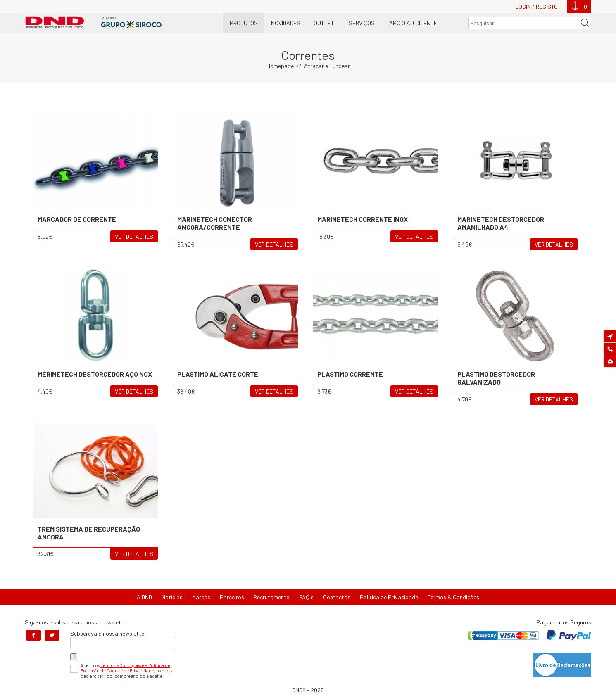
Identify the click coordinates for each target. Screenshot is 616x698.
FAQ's (306, 597)
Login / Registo (536, 6)
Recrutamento (272, 597)
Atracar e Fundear (327, 66)
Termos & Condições (453, 597)
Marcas (201, 597)
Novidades (286, 23)
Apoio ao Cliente (413, 23)
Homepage (280, 66)
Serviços (362, 23)
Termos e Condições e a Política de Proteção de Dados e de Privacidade (125, 668)
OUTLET (324, 23)
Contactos (337, 597)
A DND (144, 597)
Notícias (172, 597)
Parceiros (232, 597)
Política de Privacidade (389, 597)
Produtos (244, 23)
